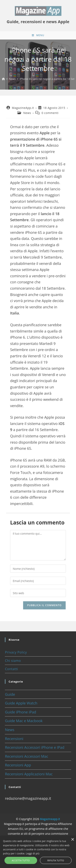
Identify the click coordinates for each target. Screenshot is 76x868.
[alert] (38, 852)
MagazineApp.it (23, 108)
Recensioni (14, 739)
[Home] (3, 79)
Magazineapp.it (50, 819)
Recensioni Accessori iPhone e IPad (35, 747)
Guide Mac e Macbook (24, 721)
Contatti (11, 669)
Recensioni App (18, 765)
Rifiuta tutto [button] (56, 860)
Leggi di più (33, 853)
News (27, 113)
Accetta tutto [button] (21, 860)
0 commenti (50, 113)
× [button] (72, 840)
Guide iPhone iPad (20, 712)
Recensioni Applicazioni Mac (29, 774)
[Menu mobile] (38, 35)
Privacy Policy (16, 652)
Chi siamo (13, 661)
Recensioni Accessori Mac (26, 756)
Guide (10, 694)
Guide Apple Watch (21, 703)
